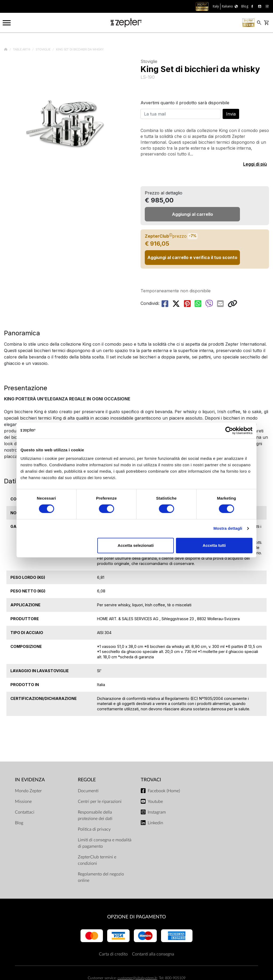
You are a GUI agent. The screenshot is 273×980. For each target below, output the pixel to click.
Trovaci (151, 780)
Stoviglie (43, 49)
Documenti (88, 791)
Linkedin (155, 823)
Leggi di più (255, 164)
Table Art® (22, 49)
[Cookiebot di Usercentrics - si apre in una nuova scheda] (229, 431)
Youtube (155, 802)
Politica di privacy (94, 829)
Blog (19, 823)
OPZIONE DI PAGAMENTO (136, 917)
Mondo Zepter (28, 791)
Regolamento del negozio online (101, 877)
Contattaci (25, 812)
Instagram (157, 812)
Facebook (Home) (164, 791)
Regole (87, 780)
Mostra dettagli (228, 528)
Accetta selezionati (136, 545)
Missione (23, 802)
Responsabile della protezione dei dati (95, 815)
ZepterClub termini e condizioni (97, 860)
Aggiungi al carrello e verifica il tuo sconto (192, 257)
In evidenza (30, 780)
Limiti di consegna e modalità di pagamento (105, 843)
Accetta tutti (214, 545)
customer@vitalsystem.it (137, 978)
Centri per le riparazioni (100, 802)
